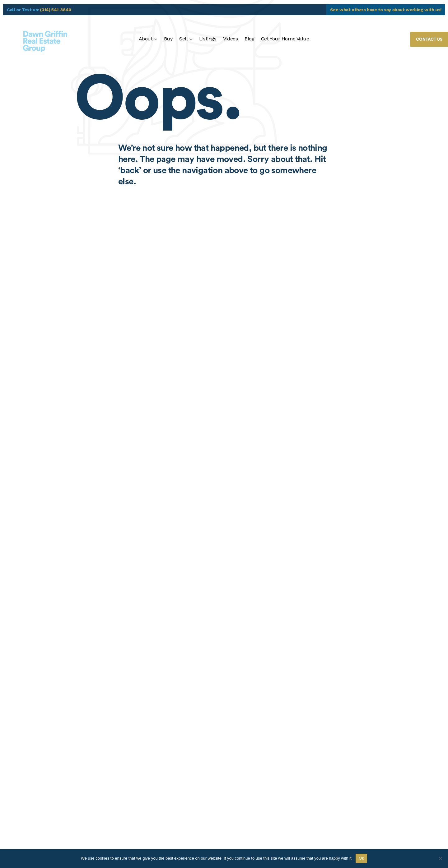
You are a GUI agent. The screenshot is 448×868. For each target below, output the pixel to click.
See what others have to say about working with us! (386, 10)
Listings (208, 39)
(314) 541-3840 (56, 10)
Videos (230, 39)
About (146, 39)
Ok (361, 858)
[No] (440, 858)
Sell (183, 39)
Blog (249, 39)
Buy (168, 39)
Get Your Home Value (285, 39)
